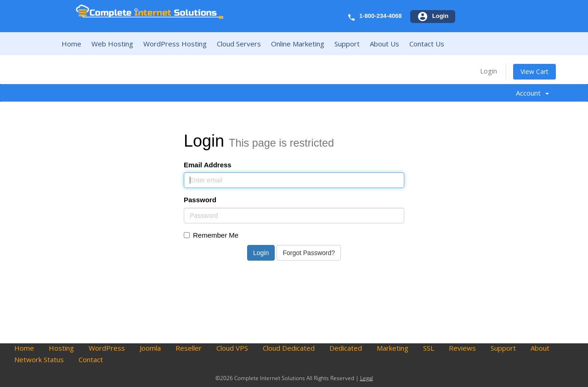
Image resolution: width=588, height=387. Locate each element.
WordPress (107, 348)
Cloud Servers (239, 44)
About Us (384, 44)
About (540, 348)
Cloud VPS (232, 348)
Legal (367, 378)
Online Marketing (298, 44)
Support (347, 44)
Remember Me (211, 235)
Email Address (208, 165)
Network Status (39, 359)
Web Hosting (112, 44)
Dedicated (346, 348)
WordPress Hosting (175, 44)
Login (489, 71)
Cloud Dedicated (289, 348)
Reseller (189, 348)
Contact (91, 359)
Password (200, 200)
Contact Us (427, 44)
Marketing (393, 348)
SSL (429, 348)
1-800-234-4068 (381, 16)
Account (532, 93)
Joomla (150, 348)
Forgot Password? (309, 253)
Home (71, 44)
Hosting (61, 348)
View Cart (534, 71)
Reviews (462, 348)
